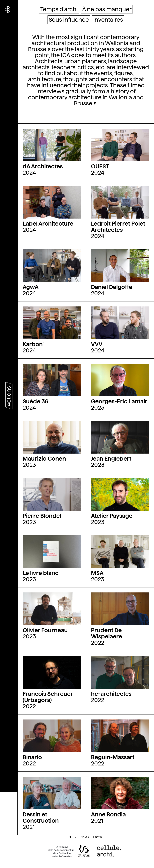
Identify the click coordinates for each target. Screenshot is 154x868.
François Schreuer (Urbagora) (48, 697)
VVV (97, 344)
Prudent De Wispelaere (107, 633)
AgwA (31, 287)
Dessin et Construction (41, 818)
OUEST (100, 166)
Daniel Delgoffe (112, 287)
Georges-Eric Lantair (119, 401)
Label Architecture (48, 224)
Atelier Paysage (112, 516)
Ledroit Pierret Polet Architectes (118, 227)
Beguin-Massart (113, 757)
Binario (32, 757)
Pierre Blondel (42, 516)
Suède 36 (35, 401)
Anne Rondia (108, 814)
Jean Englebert (111, 459)
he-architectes (111, 694)
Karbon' (33, 344)
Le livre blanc (41, 573)
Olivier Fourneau (45, 630)
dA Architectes (43, 166)
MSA (97, 573)
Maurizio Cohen (44, 459)
